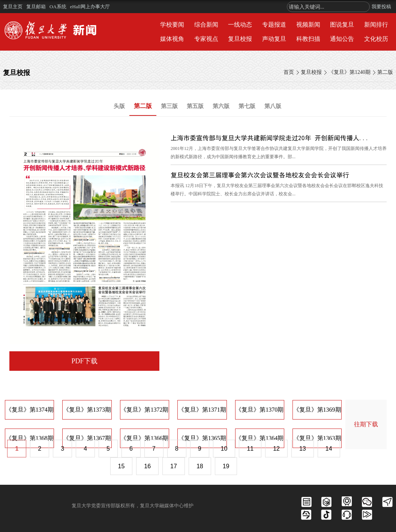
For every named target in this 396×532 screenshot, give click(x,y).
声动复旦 (274, 39)
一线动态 (240, 25)
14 (329, 449)
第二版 (385, 72)
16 (147, 466)
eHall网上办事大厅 (90, 7)
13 (303, 449)
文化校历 (376, 39)
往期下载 (366, 424)
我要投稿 (381, 7)
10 (224, 449)
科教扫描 (308, 39)
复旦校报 (240, 39)
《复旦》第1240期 (349, 72)
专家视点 (206, 39)
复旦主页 (13, 7)
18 (200, 466)
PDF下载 (84, 361)
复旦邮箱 (36, 7)
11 (250, 449)
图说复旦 (342, 25)
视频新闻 (308, 25)
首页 (289, 72)
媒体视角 (172, 39)
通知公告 (342, 39)
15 (121, 466)
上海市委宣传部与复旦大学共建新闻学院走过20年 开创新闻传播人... (270, 138)
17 (174, 466)
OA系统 (58, 7)
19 (226, 466)
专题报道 (274, 25)
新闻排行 (376, 25)
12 (276, 449)
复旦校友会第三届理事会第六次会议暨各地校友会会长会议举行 (260, 175)
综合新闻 (206, 25)
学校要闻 (172, 25)
